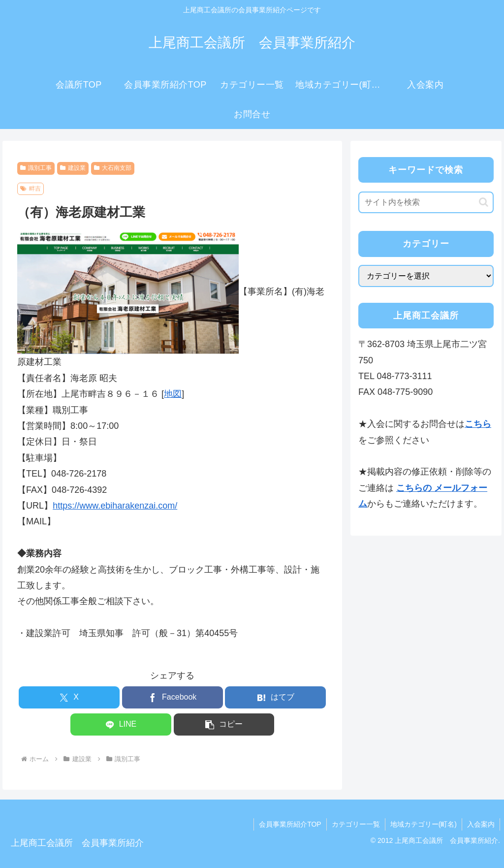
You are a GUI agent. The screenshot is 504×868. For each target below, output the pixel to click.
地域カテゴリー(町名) (424, 824)
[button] (224, 724)
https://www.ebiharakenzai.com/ (115, 506)
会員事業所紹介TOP (290, 824)
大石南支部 (113, 168)
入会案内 (481, 824)
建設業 (73, 168)
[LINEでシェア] (121, 724)
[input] (426, 202)
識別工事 (36, 168)
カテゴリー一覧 (356, 824)
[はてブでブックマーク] (275, 697)
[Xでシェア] (69, 697)
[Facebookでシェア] (173, 697)
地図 (173, 394)
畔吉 (31, 189)
